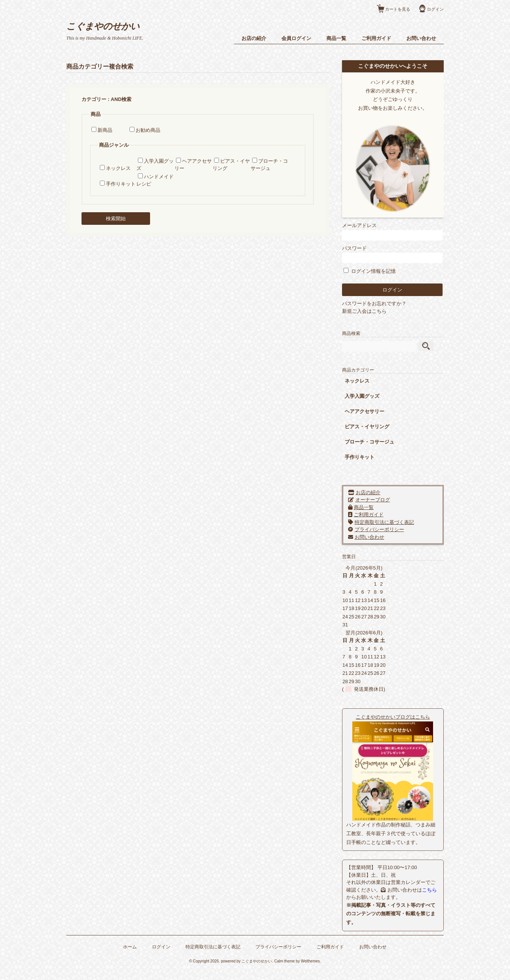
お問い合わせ (419, 38)
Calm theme (285, 969)
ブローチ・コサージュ (378, 441)
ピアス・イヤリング (375, 426)
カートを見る (393, 6)
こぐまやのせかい (107, 26)
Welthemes (310, 969)
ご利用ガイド (374, 38)
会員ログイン (294, 38)
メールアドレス (396, 231)
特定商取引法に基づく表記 (392, 521)
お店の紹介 (252, 38)
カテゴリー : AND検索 (109, 99)
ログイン (433, 9)
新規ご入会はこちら (373, 310)
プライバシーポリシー (387, 529)
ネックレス (121, 168)
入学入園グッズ (370, 395)
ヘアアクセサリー (373, 411)
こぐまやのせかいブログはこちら (396, 716)
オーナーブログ (381, 499)
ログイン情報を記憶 (378, 270)
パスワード (396, 253)
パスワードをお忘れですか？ (383, 303)
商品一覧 (334, 38)
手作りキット (123, 184)
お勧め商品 (150, 130)
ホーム (130, 954)
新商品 (107, 130)
